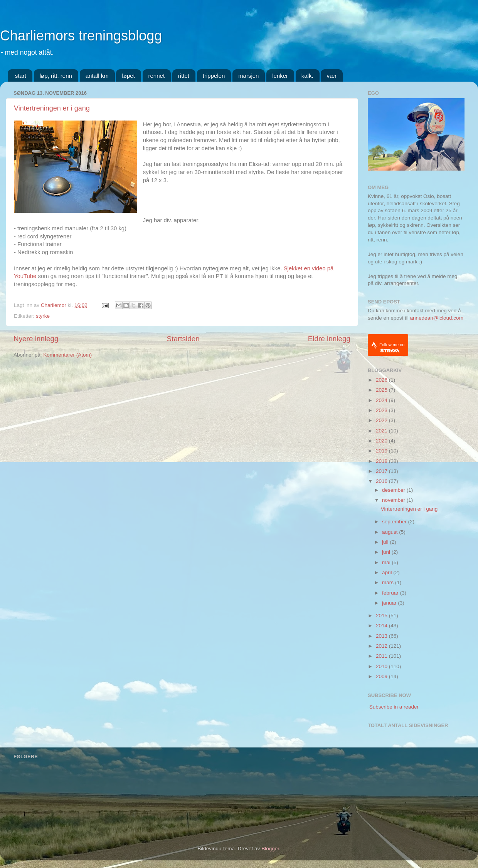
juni (387, 552)
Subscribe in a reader (394, 707)
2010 (382, 666)
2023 (382, 410)
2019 (382, 451)
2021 (382, 431)
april (388, 572)
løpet (128, 76)
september (395, 522)
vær (332, 76)
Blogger (270, 849)
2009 (382, 676)
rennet (157, 76)
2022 (382, 420)
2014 (382, 626)
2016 (382, 481)
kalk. (307, 76)
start (21, 76)
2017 (382, 471)
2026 (382, 380)
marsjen (248, 76)
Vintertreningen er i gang (52, 108)
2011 (382, 656)
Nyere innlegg (36, 339)
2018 (382, 461)
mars (389, 582)
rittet (184, 76)
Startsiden (183, 339)
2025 (382, 390)
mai (387, 562)
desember (394, 490)
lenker (280, 76)
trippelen (214, 76)
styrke (43, 316)
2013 (382, 636)
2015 (382, 616)
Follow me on (392, 348)
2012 (382, 646)
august (390, 532)
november (394, 500)
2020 (382, 441)
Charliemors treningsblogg (81, 36)
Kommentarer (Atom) (67, 355)
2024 (382, 400)
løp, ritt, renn (56, 76)
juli (386, 542)
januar (390, 603)
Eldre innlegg (329, 339)
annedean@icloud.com (437, 318)
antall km (97, 76)
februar (391, 593)
